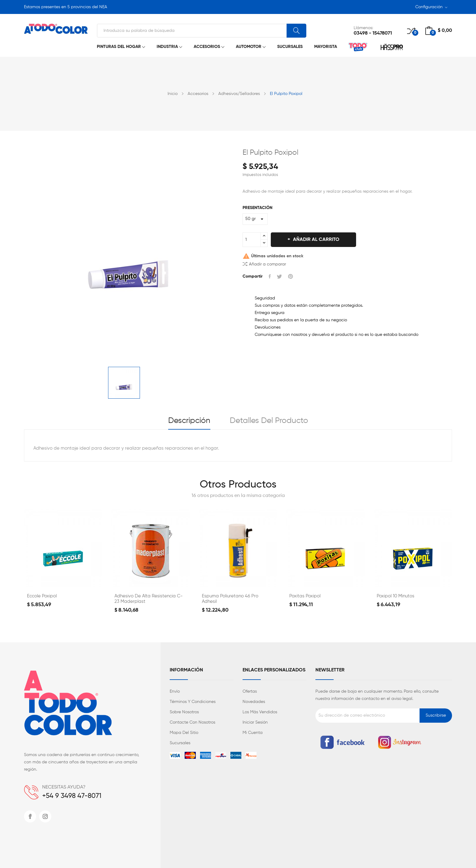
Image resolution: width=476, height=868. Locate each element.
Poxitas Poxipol (305, 596)
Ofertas (250, 691)
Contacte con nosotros (192, 722)
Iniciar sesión (255, 722)
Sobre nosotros (184, 712)
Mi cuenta (253, 733)
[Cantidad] (252, 240)
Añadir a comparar (264, 264)
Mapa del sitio (184, 733)
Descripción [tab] (189, 421)
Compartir (270, 276)
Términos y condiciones (193, 702)
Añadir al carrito (316, 240)
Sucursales (180, 743)
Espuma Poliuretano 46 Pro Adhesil (230, 599)
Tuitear (279, 276)
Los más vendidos (260, 712)
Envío (175, 691)
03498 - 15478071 (373, 33)
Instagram (45, 816)
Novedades (254, 702)
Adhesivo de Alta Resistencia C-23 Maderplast (149, 599)
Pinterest (291, 276)
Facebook (30, 816)
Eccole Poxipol (42, 596)
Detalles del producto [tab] (269, 421)
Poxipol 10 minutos (396, 596)
